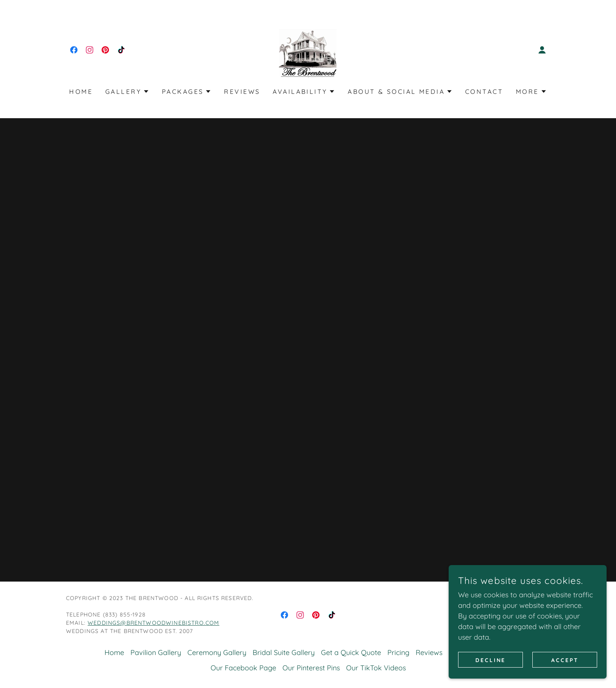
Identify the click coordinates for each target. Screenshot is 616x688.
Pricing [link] (398, 652)
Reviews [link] (242, 91)
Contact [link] (484, 91)
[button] (542, 50)
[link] (74, 50)
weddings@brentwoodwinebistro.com (153, 623)
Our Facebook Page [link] (243, 668)
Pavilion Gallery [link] (156, 652)
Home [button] (114, 652)
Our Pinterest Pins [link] (311, 668)
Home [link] (81, 91)
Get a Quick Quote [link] (351, 652)
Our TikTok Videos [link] (376, 668)
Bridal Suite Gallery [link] (284, 652)
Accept (565, 660)
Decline (491, 660)
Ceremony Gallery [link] (217, 652)
